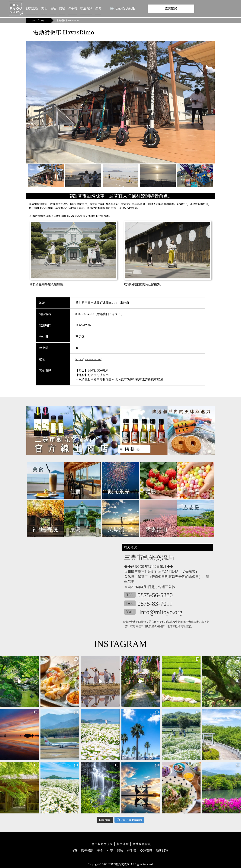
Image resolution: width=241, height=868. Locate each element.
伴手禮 (73, 8)
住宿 (53, 8)
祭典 (98, 8)
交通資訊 (86, 8)
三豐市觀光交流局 (101, 844)
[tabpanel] (120, 102)
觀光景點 (32, 8)
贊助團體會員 (142, 844)
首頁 (74, 851)
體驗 (62, 8)
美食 (44, 8)
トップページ (39, 21)
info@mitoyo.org (161, 612)
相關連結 (123, 844)
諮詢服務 (162, 851)
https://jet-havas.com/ (88, 359)
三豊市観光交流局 (119, 864)
